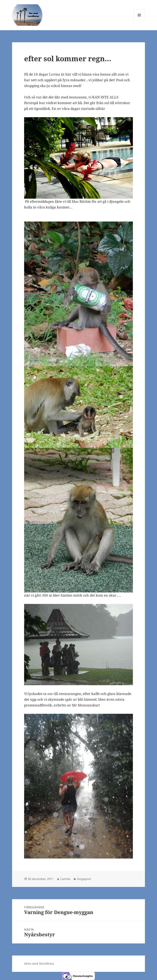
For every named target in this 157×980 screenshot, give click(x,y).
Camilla (65, 879)
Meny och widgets (139, 21)
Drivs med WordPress (39, 964)
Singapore (84, 879)
